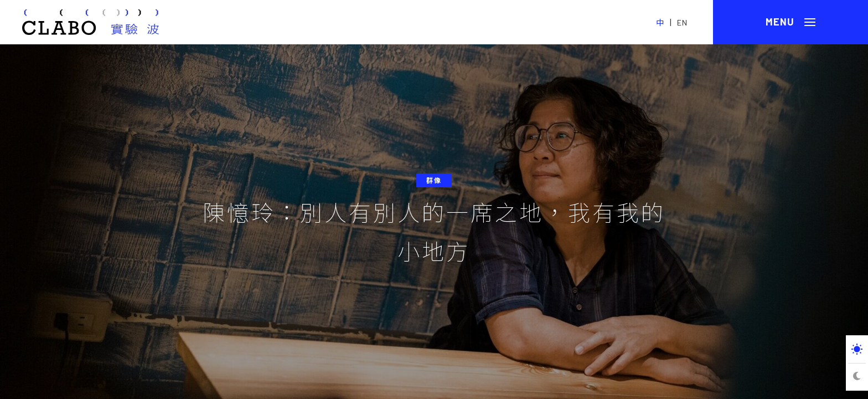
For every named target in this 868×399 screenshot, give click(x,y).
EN (682, 22)
